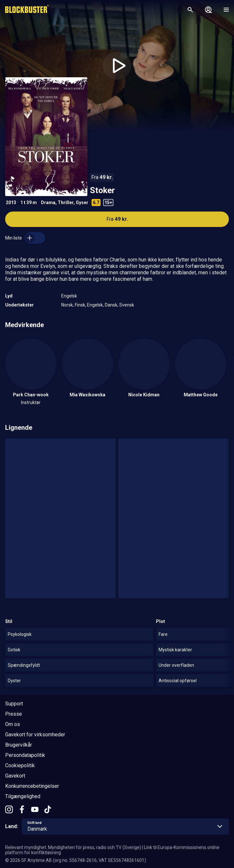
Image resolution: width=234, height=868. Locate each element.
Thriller (66, 203)
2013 (11, 203)
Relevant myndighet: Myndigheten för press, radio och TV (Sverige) (73, 847)
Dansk (111, 305)
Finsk (80, 305)
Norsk (67, 305)
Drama (48, 203)
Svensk (127, 305)
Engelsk (69, 296)
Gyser (82, 203)
